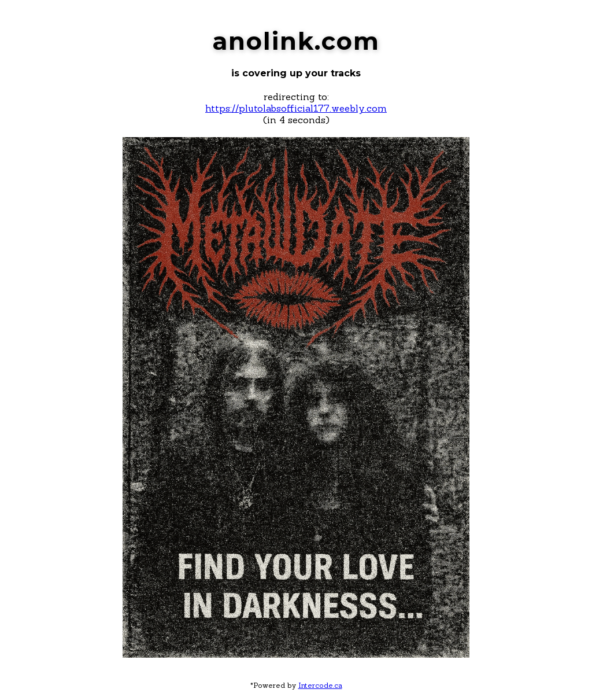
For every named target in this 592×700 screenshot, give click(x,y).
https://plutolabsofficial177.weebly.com (296, 108)
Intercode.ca (320, 685)
